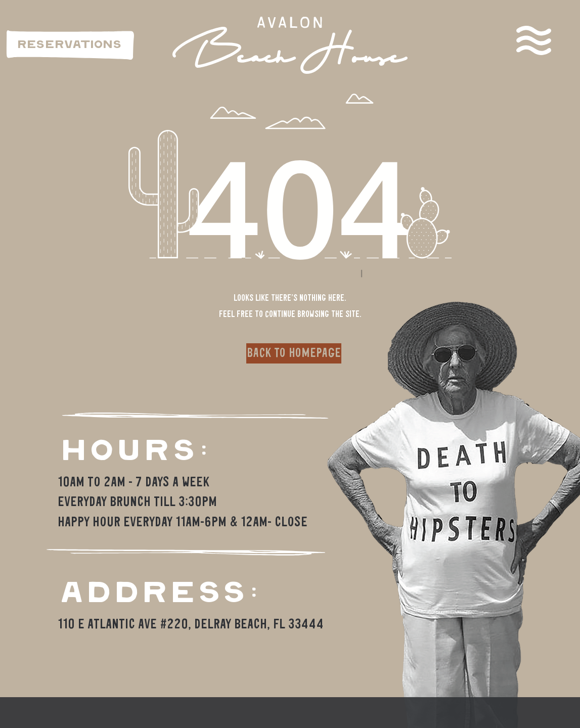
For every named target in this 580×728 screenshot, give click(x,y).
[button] (534, 40)
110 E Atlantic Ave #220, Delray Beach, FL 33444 (191, 625)
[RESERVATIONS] (70, 45)
